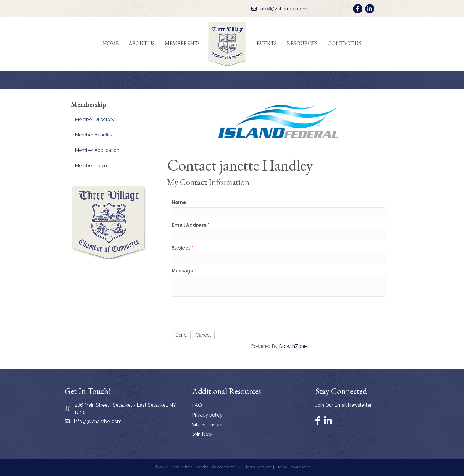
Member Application (97, 150)
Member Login (91, 166)
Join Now (202, 434)
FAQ (197, 405)
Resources (302, 43)
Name (179, 202)
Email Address (189, 225)
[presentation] (217, 313)
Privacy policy (207, 415)
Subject (181, 248)
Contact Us (344, 43)
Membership (182, 43)
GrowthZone (293, 346)
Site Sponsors (207, 425)
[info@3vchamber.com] (278, 9)
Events (267, 43)
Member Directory (95, 119)
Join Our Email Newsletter (344, 405)
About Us (142, 43)
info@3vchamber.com (98, 421)
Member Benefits (94, 135)
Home (111, 43)
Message (183, 271)
